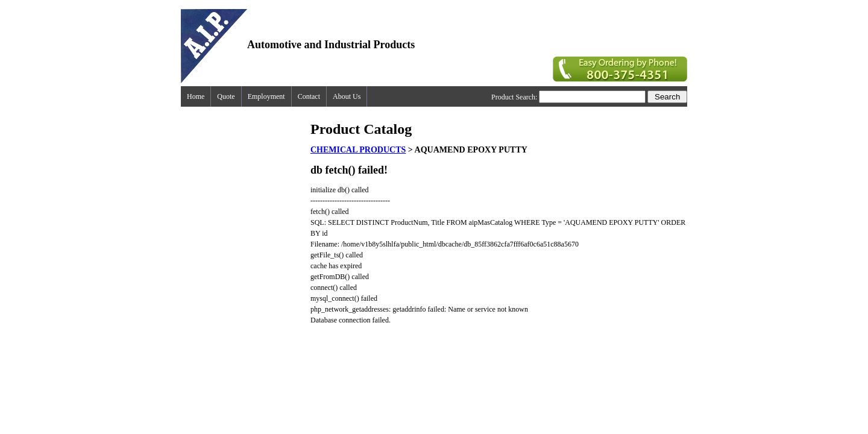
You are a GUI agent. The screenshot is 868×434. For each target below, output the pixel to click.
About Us (347, 96)
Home (196, 96)
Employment (266, 96)
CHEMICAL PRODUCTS (358, 150)
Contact (309, 96)
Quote (226, 96)
